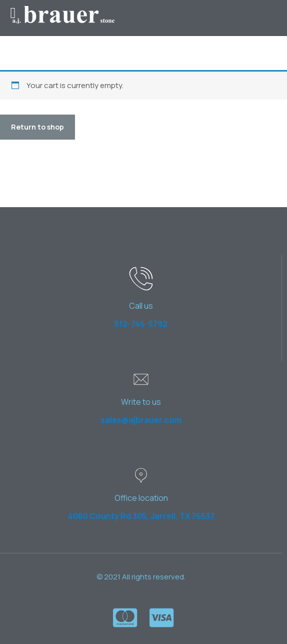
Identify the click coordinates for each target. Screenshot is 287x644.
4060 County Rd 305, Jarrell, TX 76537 (141, 516)
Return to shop (37, 127)
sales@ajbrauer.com (141, 420)
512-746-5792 (141, 324)
